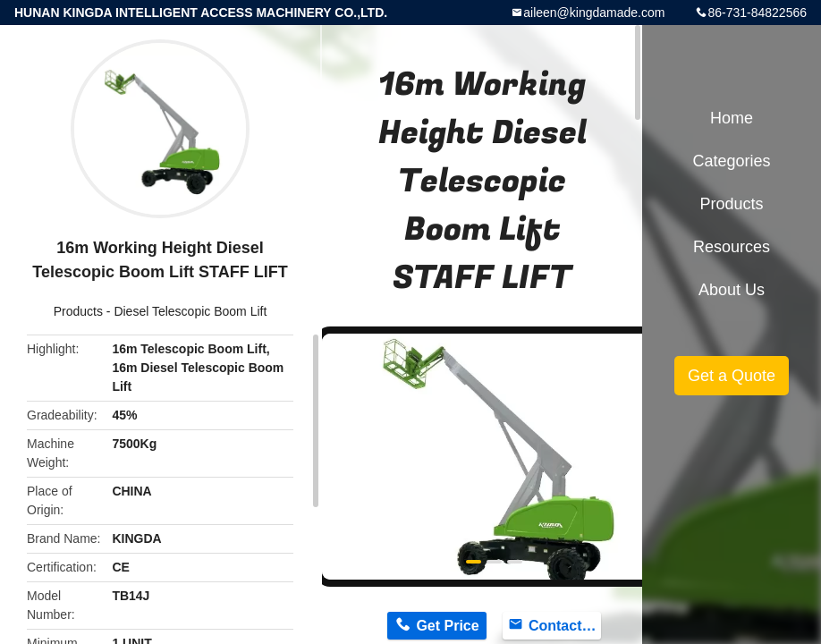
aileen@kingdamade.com (594, 13)
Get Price (447, 626)
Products (78, 311)
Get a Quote (732, 376)
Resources (732, 247)
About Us (732, 290)
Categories (731, 161)
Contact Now (565, 626)
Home (732, 118)
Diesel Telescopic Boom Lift (190, 311)
